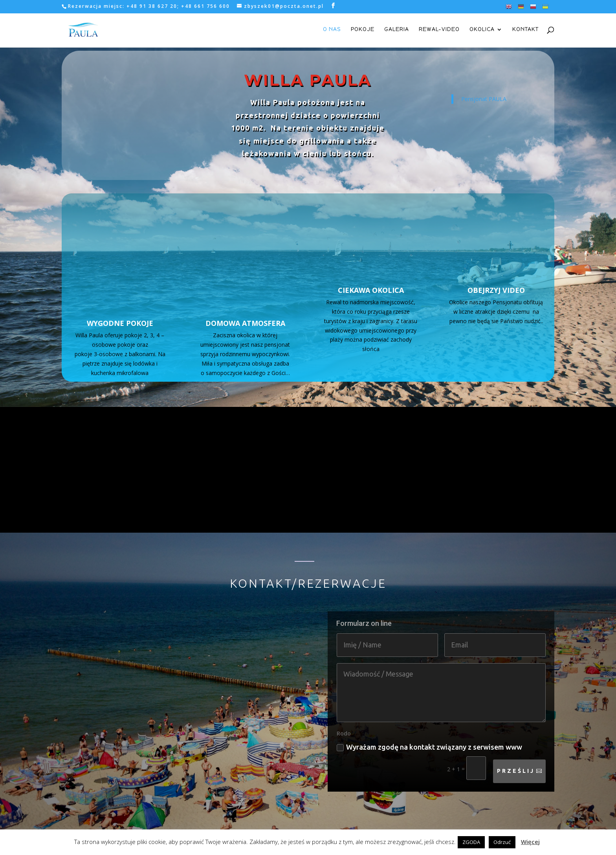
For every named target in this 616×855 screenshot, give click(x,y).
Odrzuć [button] (502, 842)
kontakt (525, 30)
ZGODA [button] (471, 842)
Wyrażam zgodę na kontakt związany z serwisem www (429, 723)
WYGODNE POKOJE (120, 290)
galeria (397, 30)
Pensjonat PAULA (484, 99)
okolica (482, 30)
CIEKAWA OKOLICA (371, 290)
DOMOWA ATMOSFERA (245, 290)
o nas (332, 30)
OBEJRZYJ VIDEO (496, 290)
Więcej (530, 842)
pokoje (363, 30)
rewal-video (439, 30)
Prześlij (516, 747)
